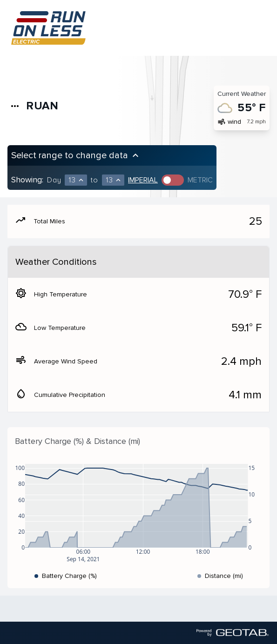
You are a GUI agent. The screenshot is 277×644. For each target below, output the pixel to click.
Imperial (143, 180)
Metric (200, 180)
